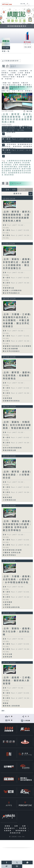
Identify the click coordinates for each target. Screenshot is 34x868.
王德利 (16, 165)
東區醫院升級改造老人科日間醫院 (17, 346)
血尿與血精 (8, 657)
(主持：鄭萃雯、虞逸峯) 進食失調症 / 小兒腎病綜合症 (17, 475)
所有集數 (6, 48)
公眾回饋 (27, 721)
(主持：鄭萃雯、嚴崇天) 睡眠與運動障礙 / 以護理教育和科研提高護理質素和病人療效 (17, 118)
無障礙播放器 (21, 831)
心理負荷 (7, 605)
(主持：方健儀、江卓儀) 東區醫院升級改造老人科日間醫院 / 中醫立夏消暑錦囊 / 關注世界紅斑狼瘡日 (17, 321)
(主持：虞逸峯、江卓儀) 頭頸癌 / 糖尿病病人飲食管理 (17, 681)
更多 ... (4, 711)
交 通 (10, 716)
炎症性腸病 (8, 602)
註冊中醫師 (23, 167)
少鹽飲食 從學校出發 (12, 553)
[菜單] (31, 3)
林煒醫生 (8, 165)
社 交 (27, 716)
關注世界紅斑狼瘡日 (11, 351)
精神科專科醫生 (11, 167)
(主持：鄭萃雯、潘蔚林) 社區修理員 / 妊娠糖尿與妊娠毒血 (17, 376)
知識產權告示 (10, 828)
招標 (24, 826)
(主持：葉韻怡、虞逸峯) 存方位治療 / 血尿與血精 (17, 632)
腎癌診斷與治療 (9, 450)
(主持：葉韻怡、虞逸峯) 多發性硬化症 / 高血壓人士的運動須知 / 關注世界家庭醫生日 (17, 264)
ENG (22, 4)
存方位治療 (8, 654)
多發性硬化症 (9, 288)
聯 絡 (10, 720)
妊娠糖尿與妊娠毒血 (11, 401)
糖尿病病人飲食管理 (11, 706)
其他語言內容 (16, 833)
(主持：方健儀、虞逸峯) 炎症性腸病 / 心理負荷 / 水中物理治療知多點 (17, 580)
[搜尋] (27, 3)
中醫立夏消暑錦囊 (10, 349)
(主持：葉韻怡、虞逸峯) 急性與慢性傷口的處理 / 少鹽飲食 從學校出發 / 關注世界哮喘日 (17, 526)
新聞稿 (8, 826)
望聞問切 (18, 163)
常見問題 (23, 828)
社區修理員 (8, 398)
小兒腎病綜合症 (9, 500)
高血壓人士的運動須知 (12, 291)
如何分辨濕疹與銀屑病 (12, 448)
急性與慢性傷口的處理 (12, 550)
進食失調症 (8, 498)
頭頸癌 (6, 703)
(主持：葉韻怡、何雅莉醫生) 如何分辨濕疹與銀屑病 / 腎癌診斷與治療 (17, 425)
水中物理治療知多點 (11, 607)
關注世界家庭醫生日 (11, 293)
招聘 (17, 826)
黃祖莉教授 (9, 175)
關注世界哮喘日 (9, 555)
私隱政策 (8, 831)
